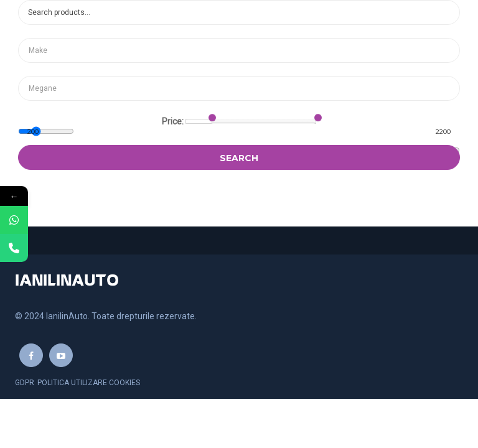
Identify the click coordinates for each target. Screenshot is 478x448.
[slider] (212, 118)
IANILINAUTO (67, 281)
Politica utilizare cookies (89, 383)
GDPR (25, 383)
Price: (173, 121)
